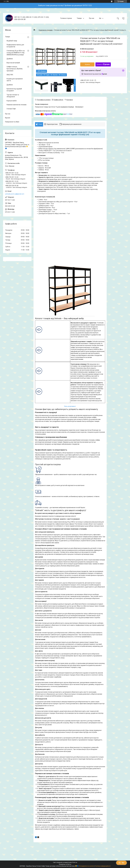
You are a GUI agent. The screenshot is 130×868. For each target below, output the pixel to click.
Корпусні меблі (12, 101)
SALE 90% (10, 75)
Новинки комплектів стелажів (17, 105)
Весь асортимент (70, 406)
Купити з (103, 64)
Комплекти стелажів (46, 30)
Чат (121, 863)
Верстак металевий (13, 63)
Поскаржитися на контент (87, 866)
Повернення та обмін (12, 122)
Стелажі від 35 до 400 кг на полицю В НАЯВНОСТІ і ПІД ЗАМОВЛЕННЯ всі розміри (16, 53)
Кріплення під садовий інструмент (14, 90)
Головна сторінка (66, 18)
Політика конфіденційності (103, 866)
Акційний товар (12, 41)
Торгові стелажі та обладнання (13, 96)
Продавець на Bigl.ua (65, 864)
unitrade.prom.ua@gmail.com (15, 194)
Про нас (92, 18)
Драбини (10, 59)
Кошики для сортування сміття (15, 80)
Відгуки (8, 118)
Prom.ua (75, 862)
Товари (79, 18)
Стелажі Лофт (11, 109)
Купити (87, 64)
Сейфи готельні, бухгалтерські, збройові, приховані (15, 69)
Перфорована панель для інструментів (15, 46)
